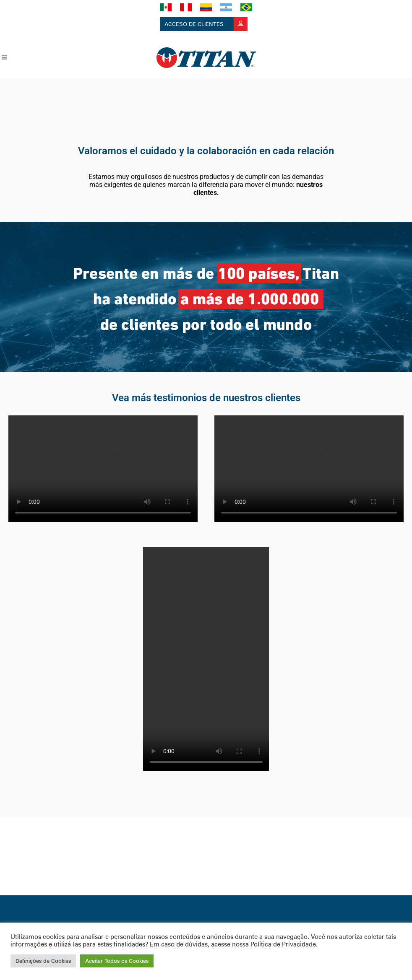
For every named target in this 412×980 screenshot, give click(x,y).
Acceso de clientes (206, 24)
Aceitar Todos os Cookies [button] (117, 961)
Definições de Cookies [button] (43, 961)
